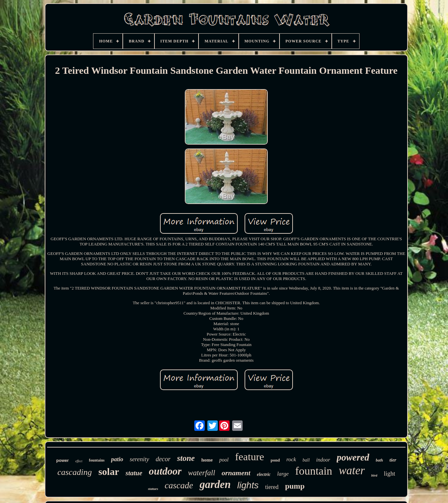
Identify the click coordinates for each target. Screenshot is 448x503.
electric (264, 474)
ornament (236, 473)
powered (353, 457)
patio (117, 459)
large (283, 474)
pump (295, 486)
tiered (272, 487)
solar (109, 472)
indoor (323, 460)
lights (248, 485)
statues (153, 489)
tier (393, 460)
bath (379, 460)
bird (374, 475)
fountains (97, 460)
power (62, 460)
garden (215, 484)
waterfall (202, 473)
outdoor (165, 471)
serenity (139, 459)
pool (224, 460)
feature (250, 457)
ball (306, 460)
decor (163, 459)
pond (275, 460)
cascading (75, 472)
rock (291, 459)
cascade (179, 485)
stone (186, 458)
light (389, 473)
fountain (314, 471)
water (352, 471)
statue (134, 473)
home (207, 460)
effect (79, 461)
